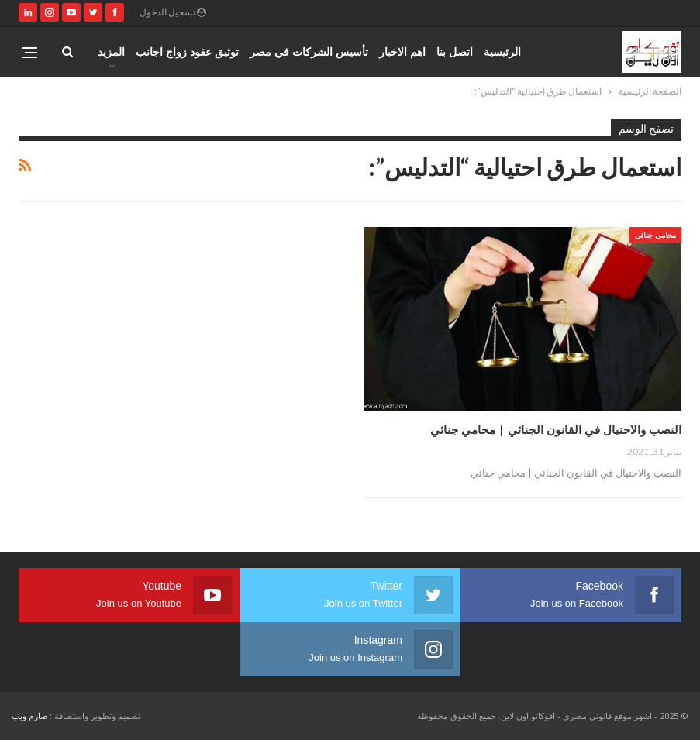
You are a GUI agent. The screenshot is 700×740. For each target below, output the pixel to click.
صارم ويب (29, 716)
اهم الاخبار (402, 52)
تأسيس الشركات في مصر (309, 52)
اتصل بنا (455, 52)
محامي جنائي (655, 235)
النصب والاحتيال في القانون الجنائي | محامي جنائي (556, 429)
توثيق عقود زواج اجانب (187, 52)
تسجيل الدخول (173, 12)
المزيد (111, 52)
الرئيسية (502, 52)
